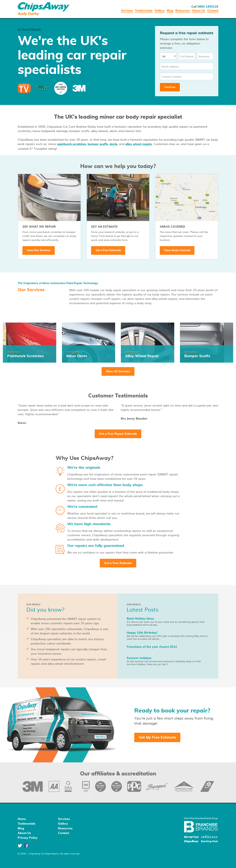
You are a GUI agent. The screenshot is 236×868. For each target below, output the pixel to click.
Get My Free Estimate (157, 738)
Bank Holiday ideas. (141, 619)
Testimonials (144, 11)
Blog (170, 11)
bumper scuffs (98, 144)
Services (127, 11)
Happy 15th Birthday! (142, 633)
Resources (183, 11)
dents (113, 144)
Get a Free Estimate (108, 250)
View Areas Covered (177, 250)
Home (22, 819)
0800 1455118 (208, 7)
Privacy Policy (28, 838)
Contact (213, 11)
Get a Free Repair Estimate (118, 434)
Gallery (160, 11)
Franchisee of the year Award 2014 (152, 647)
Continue (170, 87)
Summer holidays (139, 658)
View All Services (118, 371)
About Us (199, 11)
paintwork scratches (72, 144)
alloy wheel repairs (139, 144)
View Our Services (39, 250)
